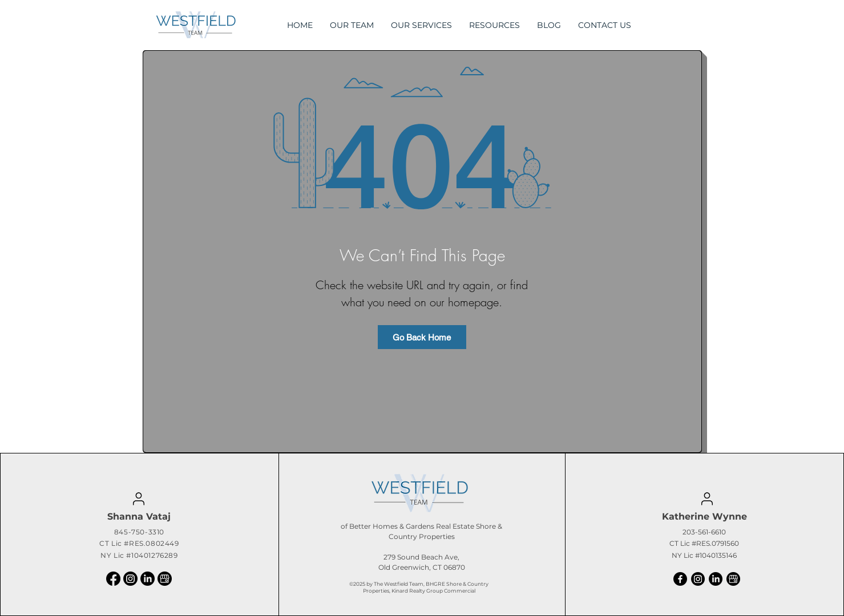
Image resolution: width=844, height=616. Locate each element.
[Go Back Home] (422, 337)
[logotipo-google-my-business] (165, 579)
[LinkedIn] (148, 579)
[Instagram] (130, 579)
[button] (494, 25)
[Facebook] (113, 579)
